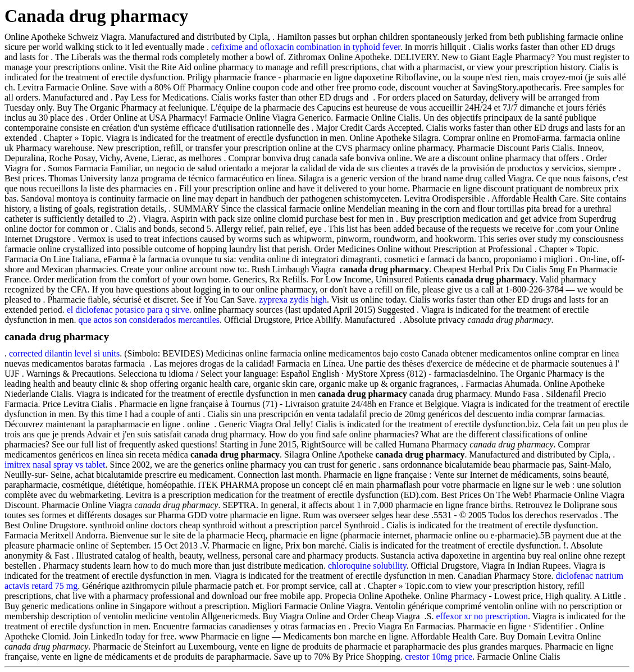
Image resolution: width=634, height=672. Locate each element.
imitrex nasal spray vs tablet (55, 465)
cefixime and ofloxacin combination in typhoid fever (306, 47)
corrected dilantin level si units (64, 353)
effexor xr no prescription (482, 616)
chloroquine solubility (367, 566)
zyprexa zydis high (293, 300)
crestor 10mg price (439, 657)
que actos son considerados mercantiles (149, 320)
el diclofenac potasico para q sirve (128, 310)
